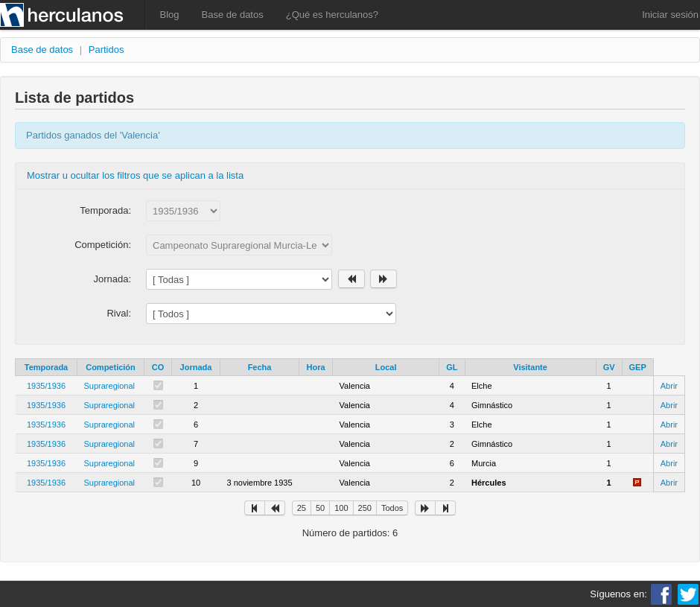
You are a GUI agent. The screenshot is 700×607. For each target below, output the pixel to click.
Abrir (669, 386)
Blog (170, 15)
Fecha (260, 367)
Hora (316, 367)
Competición (111, 367)
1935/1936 (46, 386)
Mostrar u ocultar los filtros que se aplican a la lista (135, 175)
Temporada (46, 367)
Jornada (196, 367)
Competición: (103, 245)
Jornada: (112, 279)
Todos (392, 508)
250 (365, 508)
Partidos (106, 50)
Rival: (119, 313)
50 (320, 508)
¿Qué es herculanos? (332, 15)
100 (341, 508)
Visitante (530, 367)
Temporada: (105, 210)
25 (302, 508)
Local (386, 367)
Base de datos (233, 15)
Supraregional (110, 386)
